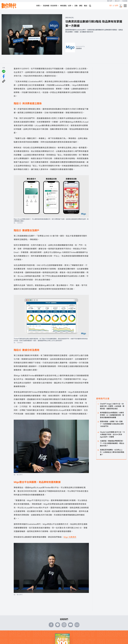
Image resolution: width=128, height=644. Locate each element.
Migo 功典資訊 (70, 537)
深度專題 (46, 6)
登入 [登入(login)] (111, 6)
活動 (76, 6)
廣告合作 (117, 1)
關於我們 (110, 1)
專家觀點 (63, 6)
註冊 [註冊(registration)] (116, 6)
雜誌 (86, 6)
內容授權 (125, 1)
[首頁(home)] (9, 6)
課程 (81, 6)
